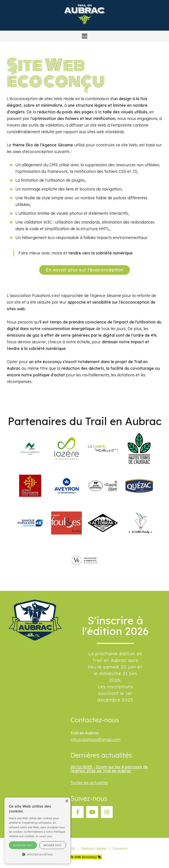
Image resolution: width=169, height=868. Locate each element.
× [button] (67, 801)
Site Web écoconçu (82, 857)
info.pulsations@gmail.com (95, 740)
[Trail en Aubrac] (84, 27)
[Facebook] (78, 812)
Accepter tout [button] (23, 845)
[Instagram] (107, 812)
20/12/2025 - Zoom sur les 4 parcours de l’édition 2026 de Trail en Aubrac (109, 769)
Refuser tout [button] (53, 845)
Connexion (120, 849)
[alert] (37, 831)
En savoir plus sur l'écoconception (84, 270)
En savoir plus (44, 836)
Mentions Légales (94, 849)
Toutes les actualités (89, 783)
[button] (84, 36)
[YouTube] (92, 812)
